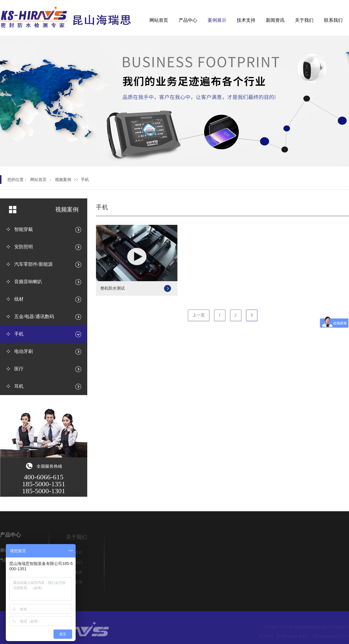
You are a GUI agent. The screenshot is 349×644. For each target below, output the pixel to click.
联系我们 (333, 20)
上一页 (199, 318)
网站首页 (159, 20)
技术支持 (246, 20)
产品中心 (188, 20)
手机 (85, 180)
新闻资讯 (275, 20)
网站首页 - (41, 180)
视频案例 (63, 180)
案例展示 (217, 20)
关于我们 (304, 20)
